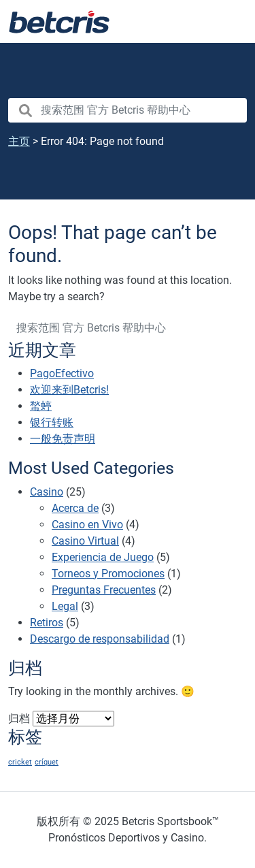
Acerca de (75, 508)
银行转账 (52, 422)
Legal (65, 606)
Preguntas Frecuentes (104, 590)
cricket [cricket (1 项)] (20, 762)
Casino (47, 492)
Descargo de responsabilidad (100, 639)
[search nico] (128, 110)
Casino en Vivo (87, 525)
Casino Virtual (85, 541)
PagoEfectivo (62, 373)
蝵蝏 (41, 406)
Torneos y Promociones (108, 574)
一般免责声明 (63, 439)
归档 (19, 719)
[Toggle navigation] (228, 22)
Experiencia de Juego (103, 557)
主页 (19, 141)
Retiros (47, 623)
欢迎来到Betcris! (69, 390)
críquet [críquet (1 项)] (47, 762)
